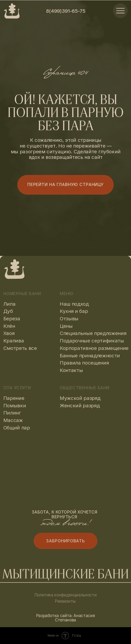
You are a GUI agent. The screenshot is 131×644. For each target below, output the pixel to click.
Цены (66, 326)
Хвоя (9, 333)
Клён (9, 326)
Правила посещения (84, 363)
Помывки (15, 406)
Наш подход (74, 304)
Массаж (13, 420)
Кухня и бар (74, 311)
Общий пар (17, 428)
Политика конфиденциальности (66, 595)
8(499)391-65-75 (66, 11)
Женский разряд (80, 406)
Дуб (8, 311)
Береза (12, 319)
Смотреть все (20, 348)
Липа (9, 304)
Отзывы (69, 319)
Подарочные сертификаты (92, 341)
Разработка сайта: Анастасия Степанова (66, 618)
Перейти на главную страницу (65, 184)
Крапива (14, 341)
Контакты (71, 370)
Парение (14, 398)
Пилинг (12, 413)
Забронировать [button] (65, 541)
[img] (120, 11)
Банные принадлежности (90, 356)
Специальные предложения (93, 333)
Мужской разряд (80, 398)
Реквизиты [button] (65, 601)
